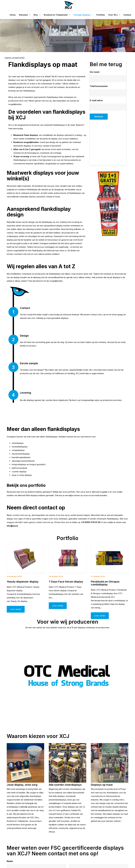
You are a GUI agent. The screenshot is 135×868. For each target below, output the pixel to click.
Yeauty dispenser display (23, 582)
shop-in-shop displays (22, 475)
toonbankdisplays (20, 447)
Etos (38, 15)
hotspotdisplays (19, 464)
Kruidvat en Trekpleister (58, 15)
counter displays (19, 472)
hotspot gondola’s (38, 464)
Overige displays (84, 15)
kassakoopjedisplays (21, 457)
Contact (127, 15)
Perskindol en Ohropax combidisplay (105, 583)
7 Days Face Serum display (66, 582)
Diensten (25, 15)
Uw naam (95, 72)
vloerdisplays (18, 443)
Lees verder (16, 609)
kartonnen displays (23, 146)
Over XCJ (115, 15)
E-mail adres (96, 100)
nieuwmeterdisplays (21, 454)
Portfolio (101, 15)
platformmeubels (19, 468)
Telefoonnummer (99, 86)
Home (13, 15)
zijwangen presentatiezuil (23, 461)
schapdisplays (18, 450)
